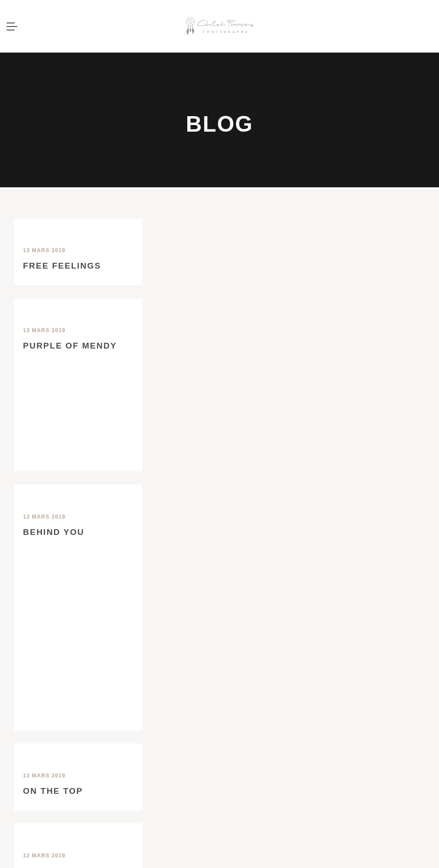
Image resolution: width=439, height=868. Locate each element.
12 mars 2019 (44, 856)
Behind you (54, 532)
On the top (53, 791)
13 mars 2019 (44, 250)
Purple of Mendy (70, 346)
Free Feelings (62, 266)
